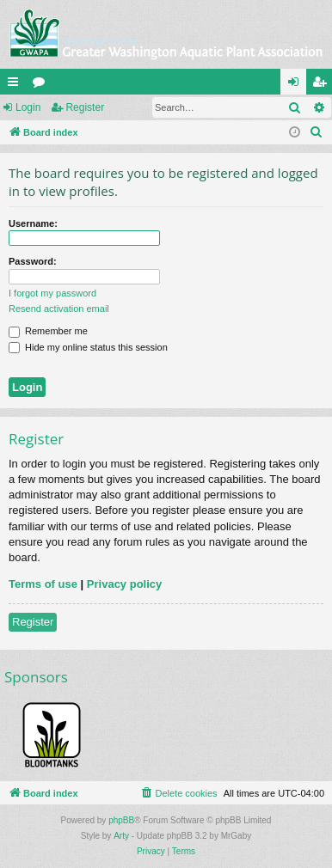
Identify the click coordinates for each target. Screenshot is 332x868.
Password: (33, 261)
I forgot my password (52, 293)
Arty (121, 836)
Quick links (16, 85)
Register (85, 107)
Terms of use (43, 584)
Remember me (48, 331)
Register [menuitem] (323, 85)
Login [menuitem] (297, 85)
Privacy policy (124, 584)
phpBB (121, 820)
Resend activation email (59, 309)
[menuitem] (317, 132)
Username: (33, 223)
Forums (42, 85)
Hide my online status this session (88, 347)
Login (28, 107)
